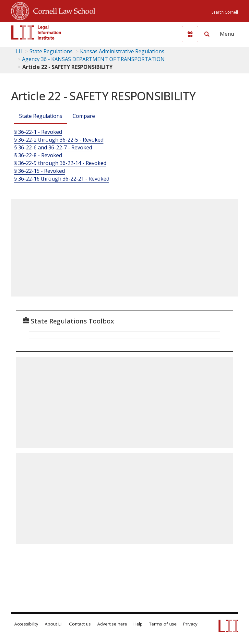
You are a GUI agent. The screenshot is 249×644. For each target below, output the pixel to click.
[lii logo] (36, 32)
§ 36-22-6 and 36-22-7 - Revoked (53, 147)
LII (19, 51)
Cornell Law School (62, 10)
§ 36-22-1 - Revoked (38, 132)
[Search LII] (207, 34)
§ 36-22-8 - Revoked (38, 155)
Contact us (80, 624)
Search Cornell (225, 12)
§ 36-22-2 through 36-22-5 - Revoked (59, 140)
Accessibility (26, 624)
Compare (84, 116)
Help (138, 624)
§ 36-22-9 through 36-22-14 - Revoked (60, 163)
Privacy (190, 624)
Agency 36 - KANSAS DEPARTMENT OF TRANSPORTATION (93, 59)
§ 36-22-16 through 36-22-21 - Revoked (62, 179)
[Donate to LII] (190, 34)
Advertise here (112, 624)
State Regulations (51, 51)
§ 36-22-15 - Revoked (40, 171)
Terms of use (163, 624)
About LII (54, 624)
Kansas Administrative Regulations (122, 51)
